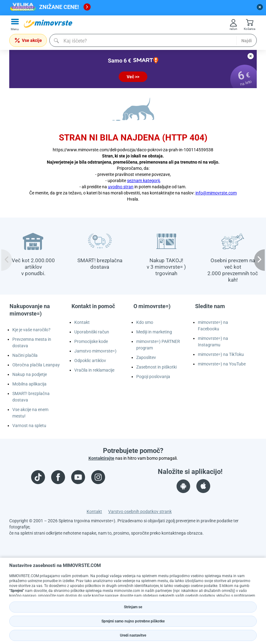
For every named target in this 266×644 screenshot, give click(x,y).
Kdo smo (145, 322)
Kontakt (82, 322)
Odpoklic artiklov (90, 361)
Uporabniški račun (92, 332)
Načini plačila (25, 355)
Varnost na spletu (29, 426)
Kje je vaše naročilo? (31, 330)
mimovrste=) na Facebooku (213, 326)
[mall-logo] (48, 24)
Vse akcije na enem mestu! (30, 413)
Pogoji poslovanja (153, 377)
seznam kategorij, (144, 181)
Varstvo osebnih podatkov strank (140, 512)
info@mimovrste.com (216, 193)
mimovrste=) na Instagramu (213, 342)
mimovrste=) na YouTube (222, 364)
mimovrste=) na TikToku (221, 354)
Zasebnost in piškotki (156, 367)
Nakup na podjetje (30, 374)
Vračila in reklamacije (94, 370)
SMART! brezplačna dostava (31, 397)
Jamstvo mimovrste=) (95, 351)
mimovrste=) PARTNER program (158, 345)
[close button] (260, 7)
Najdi (247, 41)
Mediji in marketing (154, 332)
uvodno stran (121, 187)
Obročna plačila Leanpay (36, 365)
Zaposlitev (146, 357)
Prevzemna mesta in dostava (32, 342)
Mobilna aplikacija (29, 384)
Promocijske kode (91, 341)
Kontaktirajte (101, 458)
